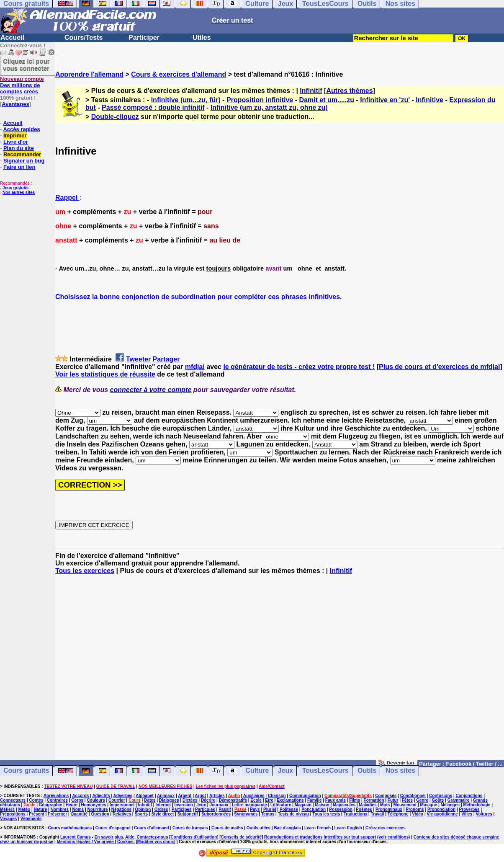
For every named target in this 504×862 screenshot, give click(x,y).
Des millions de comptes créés (22, 85)
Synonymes (246, 814)
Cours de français (190, 828)
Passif (225, 809)
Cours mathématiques (70, 828)
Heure (72, 805)
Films (355, 800)
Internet (163, 805)
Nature (41, 809)
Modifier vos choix (156, 842)
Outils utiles (258, 828)
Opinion (143, 809)
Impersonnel (122, 805)
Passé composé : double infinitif (153, 107)
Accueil (12, 37)
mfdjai (195, 367)
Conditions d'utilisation (194, 837)
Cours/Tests (84, 37)
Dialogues (169, 800)
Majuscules (344, 805)
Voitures (484, 814)
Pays (255, 809)
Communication (305, 796)
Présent (37, 814)
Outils (367, 771)
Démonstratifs (233, 800)
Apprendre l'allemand (89, 74)
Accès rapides (21, 129)
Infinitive (429, 100)
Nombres (60, 809)
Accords (80, 796)
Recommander (22, 154)
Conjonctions (469, 796)
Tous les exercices (85, 571)
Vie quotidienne (442, 814)
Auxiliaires (254, 796)
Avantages (15, 104)
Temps (268, 814)
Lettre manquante (249, 805)
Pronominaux (389, 809)
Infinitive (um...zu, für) (186, 100)
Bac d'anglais (287, 828)
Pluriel (270, 809)
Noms (78, 809)
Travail (378, 814)
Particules (205, 809)
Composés (386, 796)
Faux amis (336, 800)
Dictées (190, 800)
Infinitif (311, 91)
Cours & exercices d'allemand (179, 74)
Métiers (7, 809)
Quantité (79, 814)
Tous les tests (326, 814)
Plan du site (19, 148)
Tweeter (138, 359)
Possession (341, 809)
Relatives (122, 814)
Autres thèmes (349, 91)
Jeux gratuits (15, 188)
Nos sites (400, 771)
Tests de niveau (293, 814)
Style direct (162, 814)
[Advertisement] (280, 671)
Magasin (303, 805)
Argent (185, 796)
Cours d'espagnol (113, 828)
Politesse (289, 809)
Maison (322, 805)
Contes (36, 800)
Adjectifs (101, 796)
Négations (121, 809)
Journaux (219, 805)
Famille (314, 800)
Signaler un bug (24, 161)
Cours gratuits (26, 771)
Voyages (8, 819)
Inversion (183, 805)
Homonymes (94, 805)
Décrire (208, 800)
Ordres (161, 809)
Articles (217, 796)
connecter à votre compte (151, 390)
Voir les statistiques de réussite (105, 374)
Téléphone (398, 814)
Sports (141, 814)
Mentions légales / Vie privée (86, 842)
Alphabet (145, 796)
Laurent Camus (76, 837)
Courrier (117, 800)
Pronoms (415, 809)
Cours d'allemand (152, 828)
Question (100, 814)
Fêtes (407, 800)
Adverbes (123, 796)
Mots (385, 805)
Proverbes (469, 809)
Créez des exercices (386, 828)
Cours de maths (227, 828)
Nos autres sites (19, 192)
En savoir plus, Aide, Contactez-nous (131, 837)
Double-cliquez (115, 117)
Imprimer (15, 135)
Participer (144, 37)
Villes (467, 814)
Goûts (438, 800)
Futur (393, 800)
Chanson (277, 796)
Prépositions (13, 814)
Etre (269, 800)
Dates (150, 800)
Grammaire (459, 800)
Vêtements (31, 819)
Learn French (318, 828)
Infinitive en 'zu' (385, 100)
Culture (257, 771)
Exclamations (290, 800)
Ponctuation (314, 809)
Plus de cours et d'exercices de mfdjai (439, 367)
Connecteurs (13, 800)
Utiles (202, 37)
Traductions (356, 814)
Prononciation (441, 809)
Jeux (285, 771)
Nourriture (98, 809)
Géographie (51, 805)
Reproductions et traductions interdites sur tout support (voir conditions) (337, 837)
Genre (422, 800)
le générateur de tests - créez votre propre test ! (299, 367)
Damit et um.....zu (327, 100)
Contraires (57, 800)
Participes (182, 809)
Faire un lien (19, 167)
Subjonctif (188, 814)
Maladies (368, 805)
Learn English (348, 828)
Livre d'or (16, 142)
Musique (429, 805)
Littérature (281, 805)
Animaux (166, 796)
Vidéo (418, 814)
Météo (24, 809)
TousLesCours (325, 771)
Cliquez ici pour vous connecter (26, 65)
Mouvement (405, 805)
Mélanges (450, 805)
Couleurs (96, 800)
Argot (200, 796)
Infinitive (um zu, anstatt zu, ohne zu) (269, 107)
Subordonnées (216, 814)
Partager (166, 359)
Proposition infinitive (260, 100)
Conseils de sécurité (241, 837)
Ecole (256, 800)
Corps (77, 800)
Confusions (441, 796)
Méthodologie (477, 805)
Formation (374, 800)
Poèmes (364, 809)
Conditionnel (413, 796)
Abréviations (56, 796)
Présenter (57, 814)
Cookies (125, 842)
